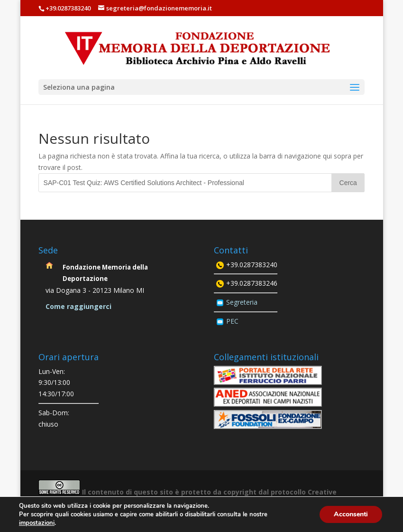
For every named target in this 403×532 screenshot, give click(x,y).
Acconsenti (351, 514)
